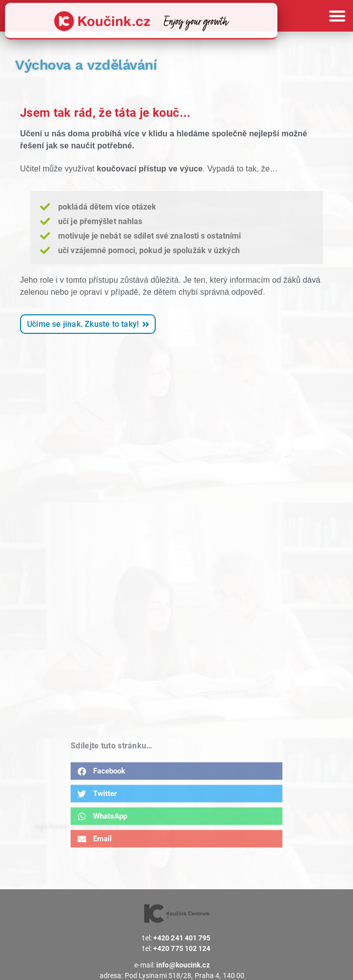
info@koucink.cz (183, 965)
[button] (338, 16)
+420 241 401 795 (182, 938)
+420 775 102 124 (182, 948)
